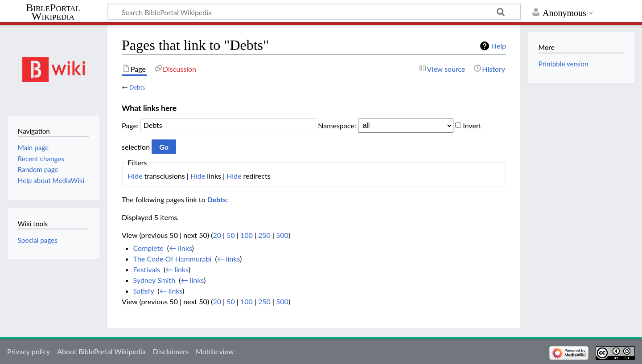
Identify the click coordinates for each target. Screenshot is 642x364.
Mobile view (215, 351)
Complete (148, 248)
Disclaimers (171, 351)
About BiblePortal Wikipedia (101, 351)
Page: (130, 125)
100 (247, 235)
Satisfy (144, 291)
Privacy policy (29, 351)
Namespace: (337, 125)
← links (180, 248)
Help (499, 46)
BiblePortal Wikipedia (53, 12)
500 (282, 235)
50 (231, 235)
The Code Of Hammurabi (173, 259)
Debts (137, 87)
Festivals (147, 269)
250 (264, 235)
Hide (135, 176)
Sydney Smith (154, 280)
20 (217, 235)
